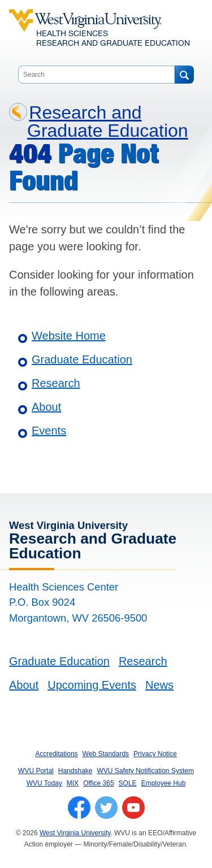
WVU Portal (36, 771)
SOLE (128, 783)
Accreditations (56, 754)
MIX (73, 783)
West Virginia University (75, 833)
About (46, 407)
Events (49, 431)
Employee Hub (164, 783)
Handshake (75, 771)
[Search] (184, 75)
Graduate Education (82, 359)
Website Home (69, 336)
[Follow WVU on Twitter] (106, 808)
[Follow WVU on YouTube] (133, 808)
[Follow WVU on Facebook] (79, 808)
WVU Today (44, 783)
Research (56, 383)
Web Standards (106, 754)
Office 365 (98, 783)
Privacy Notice (155, 754)
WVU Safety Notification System (146, 771)
